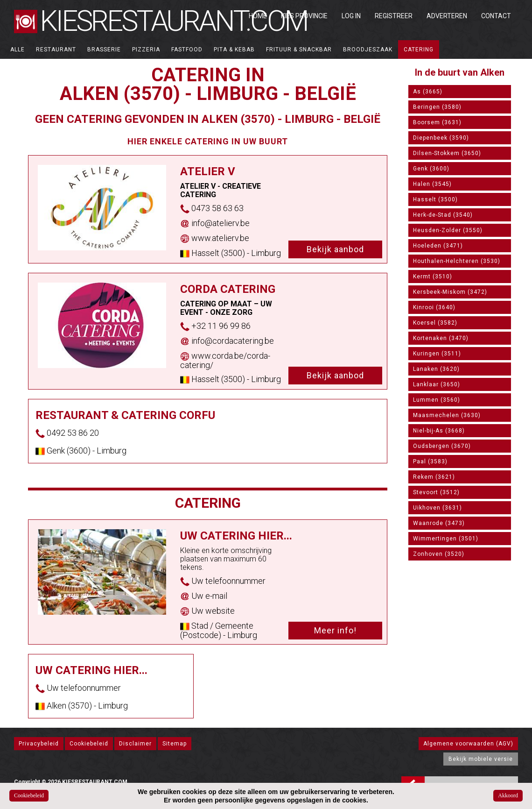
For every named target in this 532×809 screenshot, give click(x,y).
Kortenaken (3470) (441, 338)
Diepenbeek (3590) (441, 138)
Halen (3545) (432, 184)
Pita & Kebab (234, 50)
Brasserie (104, 50)
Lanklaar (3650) (437, 384)
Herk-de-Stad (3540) (443, 215)
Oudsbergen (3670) (442, 446)
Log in (351, 16)
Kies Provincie (304, 16)
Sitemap (175, 744)
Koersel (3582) (435, 323)
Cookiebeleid (89, 744)
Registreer (394, 16)
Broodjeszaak (368, 50)
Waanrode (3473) (439, 523)
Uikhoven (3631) (437, 508)
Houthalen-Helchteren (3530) (457, 261)
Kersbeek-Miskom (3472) (450, 292)
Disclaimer (135, 744)
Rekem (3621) (434, 477)
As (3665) (428, 92)
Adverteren (447, 16)
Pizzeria (146, 50)
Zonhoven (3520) (439, 554)
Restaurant (56, 50)
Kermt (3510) (433, 277)
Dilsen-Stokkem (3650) (447, 153)
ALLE (17, 50)
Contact (496, 16)
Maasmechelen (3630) (447, 415)
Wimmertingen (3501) (446, 539)
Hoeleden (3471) (438, 246)
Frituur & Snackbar (299, 50)
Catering (419, 50)
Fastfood (187, 50)
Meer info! (335, 630)
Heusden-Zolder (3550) (448, 230)
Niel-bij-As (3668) (439, 431)
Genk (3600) (431, 169)
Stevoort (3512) (436, 492)
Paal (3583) (430, 461)
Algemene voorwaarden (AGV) (468, 744)
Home (258, 16)
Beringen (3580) (437, 107)
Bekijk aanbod (335, 249)
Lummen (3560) (437, 400)
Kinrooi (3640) (434, 307)
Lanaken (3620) (436, 369)
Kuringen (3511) (437, 354)
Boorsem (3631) (437, 122)
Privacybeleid (39, 744)
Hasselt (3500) (435, 199)
